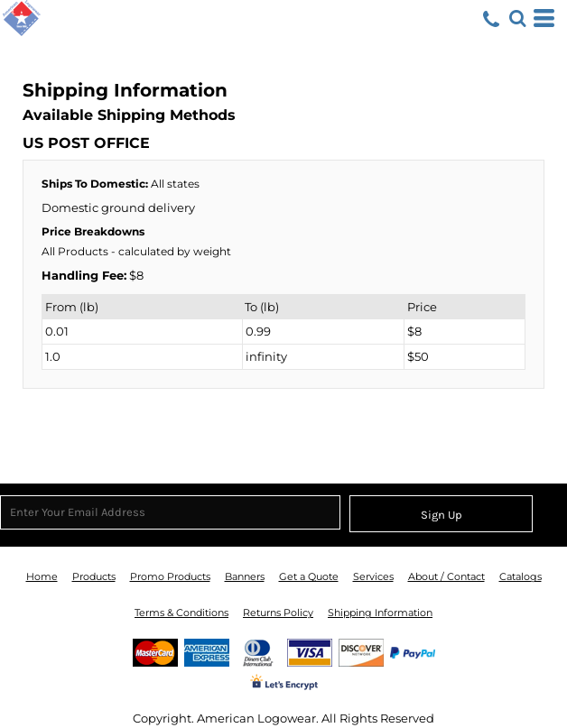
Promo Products (170, 576)
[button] (517, 18)
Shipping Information (380, 613)
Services (373, 576)
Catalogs (521, 576)
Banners (245, 576)
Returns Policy (278, 613)
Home (42, 576)
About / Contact (446, 576)
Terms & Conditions (181, 613)
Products (94, 576)
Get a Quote (309, 576)
